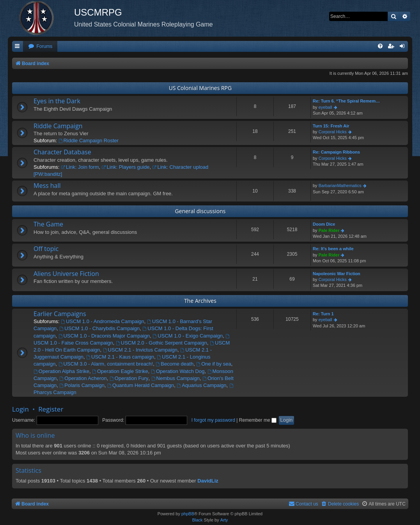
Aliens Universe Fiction (66, 274)
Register (51, 409)
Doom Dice (324, 224)
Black (198, 520)
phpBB (188, 514)
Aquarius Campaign (202, 385)
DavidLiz (208, 481)
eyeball (325, 107)
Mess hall (47, 186)
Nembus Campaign (175, 378)
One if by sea (214, 364)
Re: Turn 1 (323, 314)
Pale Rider (329, 230)
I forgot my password (213, 420)
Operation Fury (129, 378)
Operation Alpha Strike (61, 371)
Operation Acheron (83, 378)
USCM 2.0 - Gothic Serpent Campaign (161, 343)
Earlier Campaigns (60, 314)
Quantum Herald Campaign (141, 385)
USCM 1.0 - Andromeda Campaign (103, 321)
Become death (175, 364)
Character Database (62, 152)
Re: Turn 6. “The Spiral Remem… (346, 101)
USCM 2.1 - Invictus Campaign (140, 350)
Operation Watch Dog (178, 371)
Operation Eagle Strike (120, 371)
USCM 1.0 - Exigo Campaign (188, 336)
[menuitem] (40, 47)
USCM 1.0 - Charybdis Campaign (100, 328)
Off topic (46, 249)
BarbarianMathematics (340, 186)
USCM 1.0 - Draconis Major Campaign (104, 336)
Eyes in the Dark (57, 101)
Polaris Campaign (82, 385)
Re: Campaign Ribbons (336, 152)
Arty (224, 520)
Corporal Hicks (333, 132)
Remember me (258, 420)
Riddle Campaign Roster (89, 141)
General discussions (200, 211)
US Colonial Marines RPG (200, 88)
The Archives (200, 301)
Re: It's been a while (333, 249)
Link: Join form (80, 167)
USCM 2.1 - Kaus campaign (120, 357)
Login (20, 409)
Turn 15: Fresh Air (331, 126)
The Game (48, 224)
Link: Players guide (126, 167)
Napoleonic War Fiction (337, 274)
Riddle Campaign (58, 126)
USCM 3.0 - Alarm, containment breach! (106, 364)
